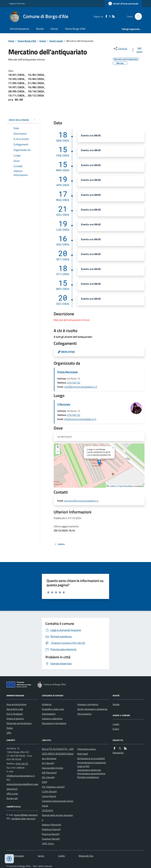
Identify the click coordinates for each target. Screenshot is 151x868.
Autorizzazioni (49, 714)
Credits (61, 856)
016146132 (74, 383)
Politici (10, 728)
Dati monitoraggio (15, 856)
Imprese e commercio (88, 704)
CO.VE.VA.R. (48, 810)
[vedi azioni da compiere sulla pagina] (137, 50)
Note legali (83, 754)
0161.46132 (22, 764)
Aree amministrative (16, 704)
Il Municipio (64, 404)
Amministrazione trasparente (92, 763)
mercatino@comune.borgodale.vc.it (81, 501)
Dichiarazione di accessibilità (91, 758)
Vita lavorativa (84, 714)
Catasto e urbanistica (52, 718)
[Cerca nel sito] (137, 16)
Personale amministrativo (19, 723)
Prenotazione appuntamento (91, 773)
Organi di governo (15, 718)
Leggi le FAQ (83, 766)
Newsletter (118, 753)
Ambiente (47, 704)
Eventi (43, 41)
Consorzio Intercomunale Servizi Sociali (58, 803)
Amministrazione (20, 29)
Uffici (9, 733)
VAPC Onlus (48, 843)
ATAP (44, 782)
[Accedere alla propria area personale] (123, 4)
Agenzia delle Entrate (52, 768)
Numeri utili (12, 798)
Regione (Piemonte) (51, 825)
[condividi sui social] (120, 49)
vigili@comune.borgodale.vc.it (80, 387)
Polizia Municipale (67, 372)
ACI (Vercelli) (48, 763)
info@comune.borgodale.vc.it (80, 419)
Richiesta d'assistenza (88, 777)
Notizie (116, 704)
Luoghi (116, 724)
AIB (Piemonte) (49, 773)
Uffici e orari (12, 794)
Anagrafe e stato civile (53, 709)
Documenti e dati (15, 709)
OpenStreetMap (126, 486)
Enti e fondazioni (15, 714)
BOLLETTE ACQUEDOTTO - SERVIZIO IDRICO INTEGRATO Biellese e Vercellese (58, 754)
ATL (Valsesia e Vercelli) (53, 787)
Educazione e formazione (54, 723)
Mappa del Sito (86, 856)
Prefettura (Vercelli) (51, 829)
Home (11, 41)
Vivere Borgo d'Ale (75, 29)
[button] (99, 463)
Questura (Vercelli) (51, 839)
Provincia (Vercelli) (51, 834)
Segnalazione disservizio (89, 770)
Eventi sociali (56, 41)
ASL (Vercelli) (48, 777)
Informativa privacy (87, 749)
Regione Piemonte (17, 3)
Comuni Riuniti (49, 796)
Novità (40, 29)
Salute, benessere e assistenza (92, 709)
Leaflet (111, 486)
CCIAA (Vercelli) (49, 791)
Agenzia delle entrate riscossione (57, 817)
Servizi (54, 29)
